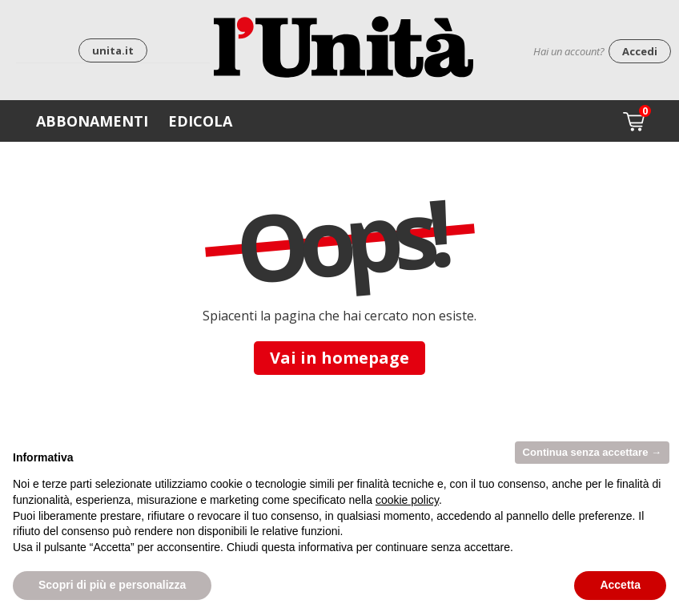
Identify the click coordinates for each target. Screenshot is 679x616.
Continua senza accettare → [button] (592, 452)
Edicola (200, 121)
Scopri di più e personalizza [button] (112, 585)
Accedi (640, 51)
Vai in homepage (339, 358)
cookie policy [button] (407, 500)
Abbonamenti (92, 121)
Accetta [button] (620, 585)
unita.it (113, 50)
